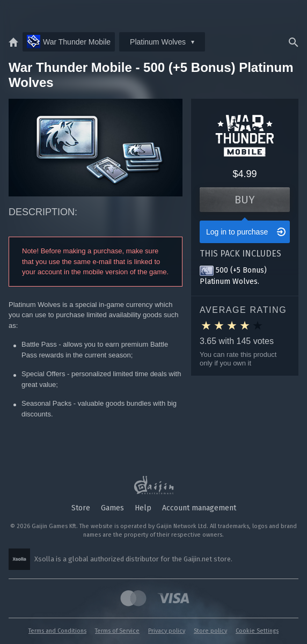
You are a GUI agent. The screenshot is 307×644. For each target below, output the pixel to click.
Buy (245, 200)
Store (81, 508)
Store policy (210, 631)
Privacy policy (167, 631)
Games (112, 508)
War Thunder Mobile (69, 42)
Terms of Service (117, 631)
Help (143, 508)
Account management (199, 508)
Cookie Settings (257, 631)
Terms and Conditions (57, 631)
